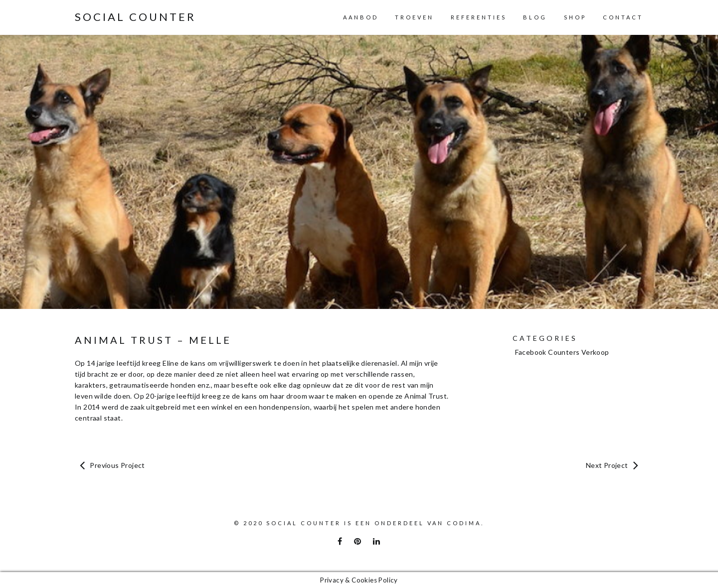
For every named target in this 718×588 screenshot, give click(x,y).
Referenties (479, 17)
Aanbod (361, 17)
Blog (535, 17)
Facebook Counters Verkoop (562, 352)
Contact (623, 17)
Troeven (414, 17)
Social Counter (135, 17)
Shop (575, 17)
